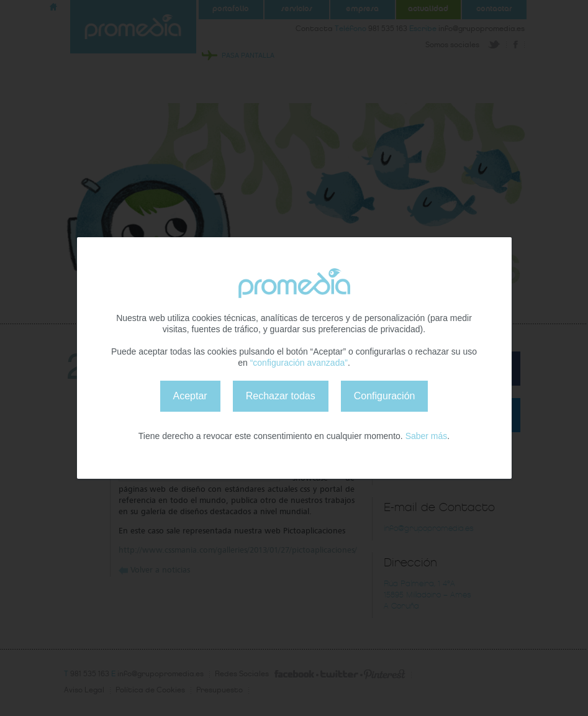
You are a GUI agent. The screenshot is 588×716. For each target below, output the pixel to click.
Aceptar (190, 396)
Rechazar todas (281, 396)
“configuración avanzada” (299, 363)
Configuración (385, 396)
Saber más (427, 436)
